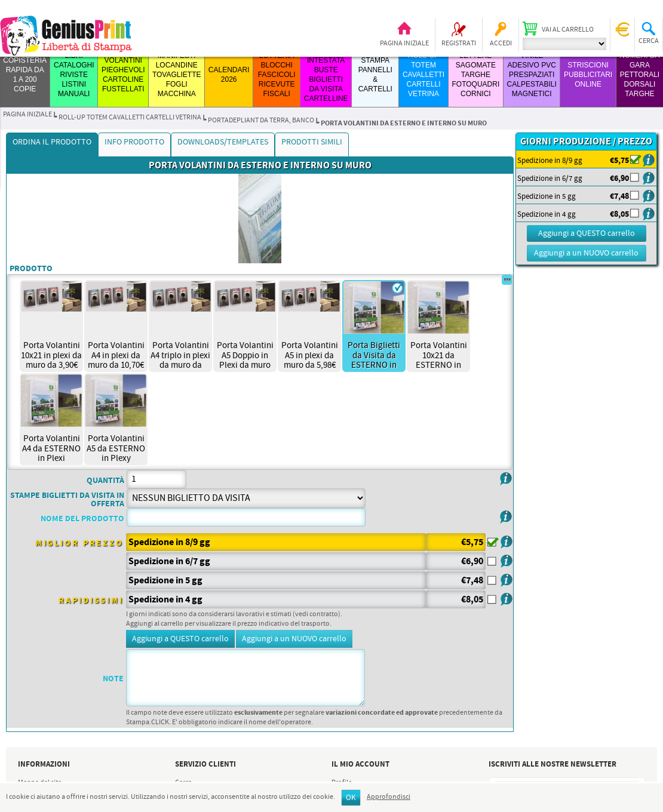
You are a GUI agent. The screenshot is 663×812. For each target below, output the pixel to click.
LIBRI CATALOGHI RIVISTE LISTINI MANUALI (74, 75)
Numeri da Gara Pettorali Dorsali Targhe (639, 75)
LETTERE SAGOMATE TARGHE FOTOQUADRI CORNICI (475, 75)
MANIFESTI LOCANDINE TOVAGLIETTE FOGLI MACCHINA (177, 75)
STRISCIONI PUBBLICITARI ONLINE (588, 75)
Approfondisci (389, 797)
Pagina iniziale (404, 44)
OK (351, 798)
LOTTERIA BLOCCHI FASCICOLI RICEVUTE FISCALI (277, 75)
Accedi (501, 44)
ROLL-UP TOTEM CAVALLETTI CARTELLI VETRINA (423, 75)
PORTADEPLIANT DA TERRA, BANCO (261, 121)
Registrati (459, 44)
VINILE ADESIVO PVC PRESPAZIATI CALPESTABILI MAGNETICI (532, 75)
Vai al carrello (568, 30)
